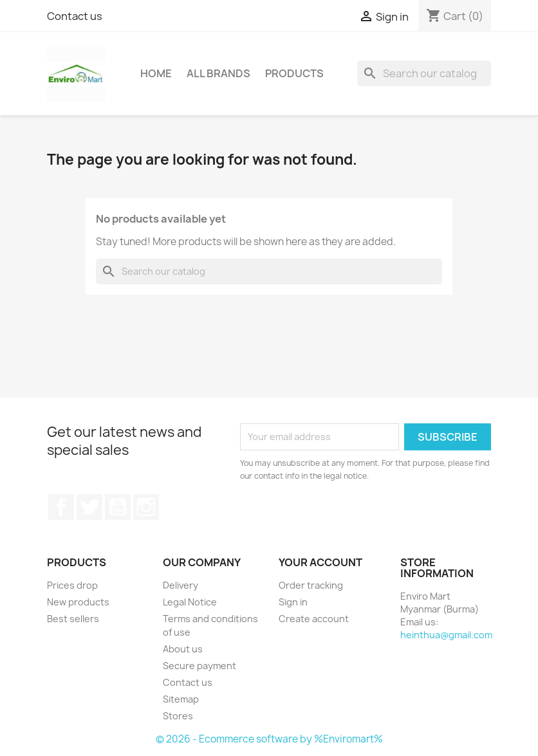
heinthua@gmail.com (446, 635)
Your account (320, 562)
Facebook (61, 507)
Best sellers (73, 619)
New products (78, 602)
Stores (178, 716)
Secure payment (199, 666)
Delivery (181, 585)
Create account (314, 619)
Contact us (75, 16)
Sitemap (181, 699)
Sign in (293, 602)
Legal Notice (190, 602)
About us (183, 649)
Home (156, 73)
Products (294, 73)
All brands (218, 73)
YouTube (118, 507)
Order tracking (311, 585)
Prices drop (72, 585)
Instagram (146, 507)
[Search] (424, 73)
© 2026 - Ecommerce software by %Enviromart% (269, 739)
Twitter (89, 507)
